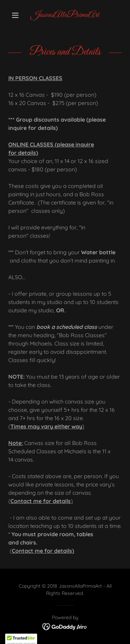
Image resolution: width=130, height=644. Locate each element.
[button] (17, 15)
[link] (65, 15)
